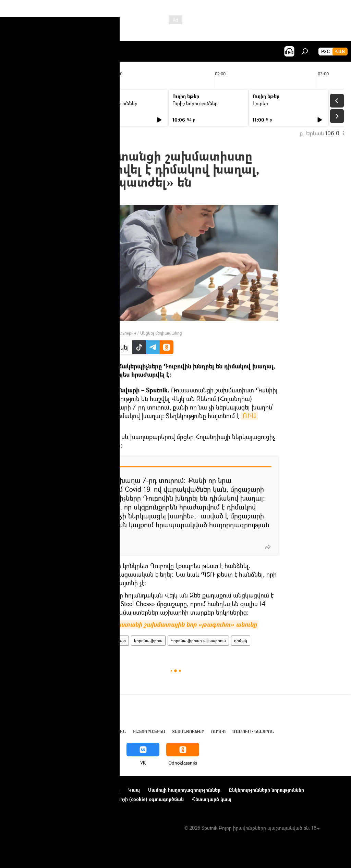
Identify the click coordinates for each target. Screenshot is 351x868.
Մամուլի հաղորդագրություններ (184, 790)
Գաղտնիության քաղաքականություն (49, 799)
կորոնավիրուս (148, 640)
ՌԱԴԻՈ (218, 732)
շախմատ (117, 640)
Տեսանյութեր (188, 732)
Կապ (134, 790)
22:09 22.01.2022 (91, 197)
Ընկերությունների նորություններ (266, 790)
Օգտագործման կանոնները (88, 790)
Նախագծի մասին (28, 790)
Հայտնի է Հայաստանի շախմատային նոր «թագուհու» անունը (166, 624)
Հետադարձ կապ (212, 799)
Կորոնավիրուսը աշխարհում (198, 640)
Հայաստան (42, 732)
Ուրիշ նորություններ (115, 103)
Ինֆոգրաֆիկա (149, 732)
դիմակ (241, 640)
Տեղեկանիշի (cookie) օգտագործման (142, 799)
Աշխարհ (70, 732)
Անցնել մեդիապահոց (161, 333)
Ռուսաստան (88, 640)
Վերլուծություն (106, 732)
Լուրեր (20, 103)
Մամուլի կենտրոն (253, 732)
